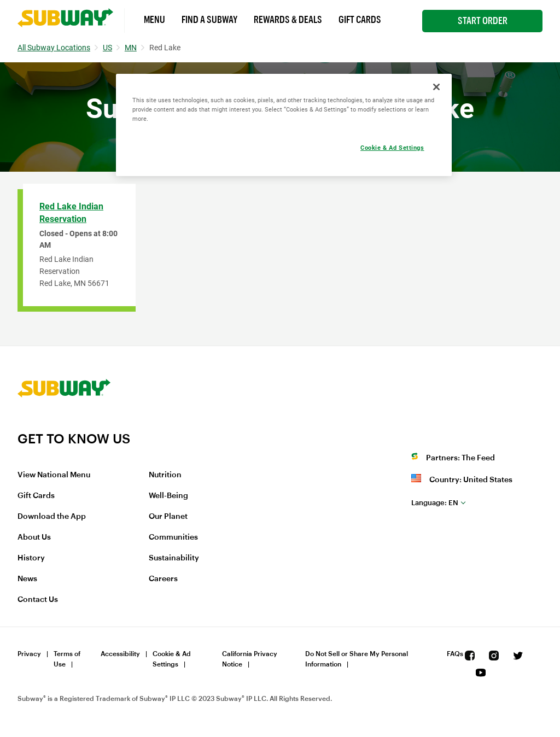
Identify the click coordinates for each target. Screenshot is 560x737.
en (435, 503)
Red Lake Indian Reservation (71, 213)
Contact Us (38, 600)
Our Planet (168, 517)
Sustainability (174, 558)
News (27, 579)
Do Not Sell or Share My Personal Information (357, 659)
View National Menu (54, 475)
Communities (173, 537)
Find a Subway (209, 20)
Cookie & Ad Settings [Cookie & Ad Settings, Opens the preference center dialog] (392, 148)
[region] (284, 125)
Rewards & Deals (288, 20)
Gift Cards (360, 20)
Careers (163, 579)
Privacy (29, 654)
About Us (34, 537)
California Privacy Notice (250, 659)
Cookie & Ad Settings (172, 659)
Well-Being (168, 496)
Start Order (483, 21)
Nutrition (165, 475)
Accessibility (120, 654)
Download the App (52, 517)
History (31, 558)
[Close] (436, 87)
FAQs (455, 654)
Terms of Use (67, 659)
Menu (154, 20)
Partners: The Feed (460, 458)
